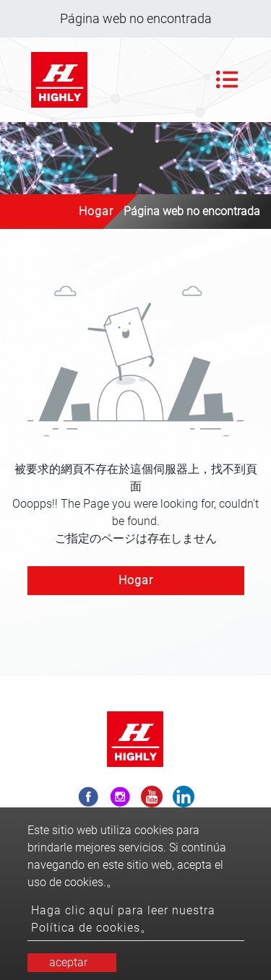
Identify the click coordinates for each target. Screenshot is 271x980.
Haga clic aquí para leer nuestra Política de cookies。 (123, 919)
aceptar (68, 962)
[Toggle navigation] (227, 79)
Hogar (96, 211)
